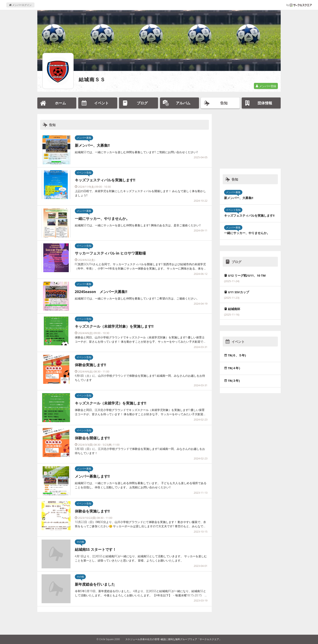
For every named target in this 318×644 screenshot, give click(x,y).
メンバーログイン (20, 5)
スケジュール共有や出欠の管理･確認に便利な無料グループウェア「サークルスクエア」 (173, 639)
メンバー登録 (266, 86)
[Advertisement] (250, 139)
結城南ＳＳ (92, 79)
